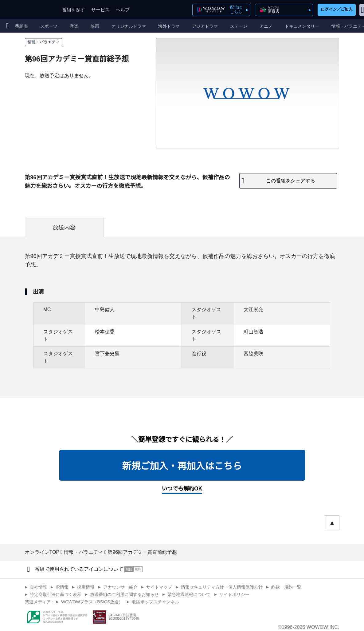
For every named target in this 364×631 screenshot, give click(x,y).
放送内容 (64, 227)
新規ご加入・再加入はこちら (182, 466)
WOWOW (27, 10)
